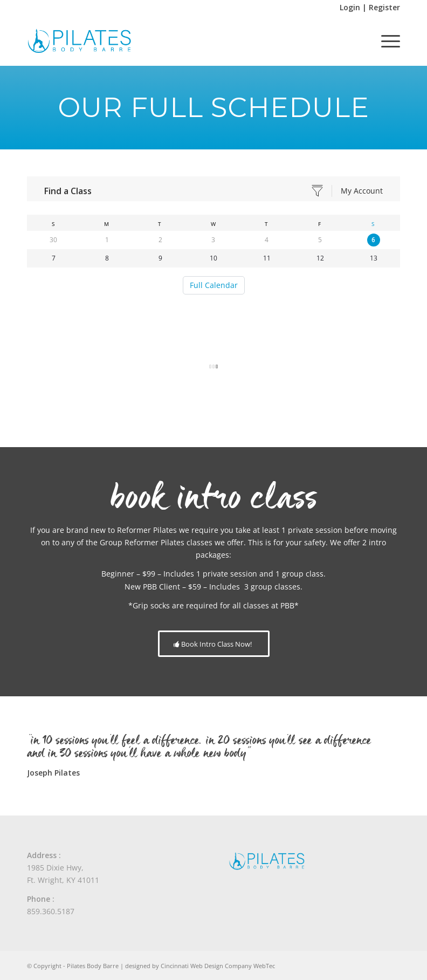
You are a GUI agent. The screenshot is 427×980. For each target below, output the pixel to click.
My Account (362, 191)
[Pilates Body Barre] (80, 41)
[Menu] (385, 41)
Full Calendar (214, 285)
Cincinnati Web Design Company (206, 966)
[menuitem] (385, 41)
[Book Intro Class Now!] (214, 644)
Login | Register (370, 7)
